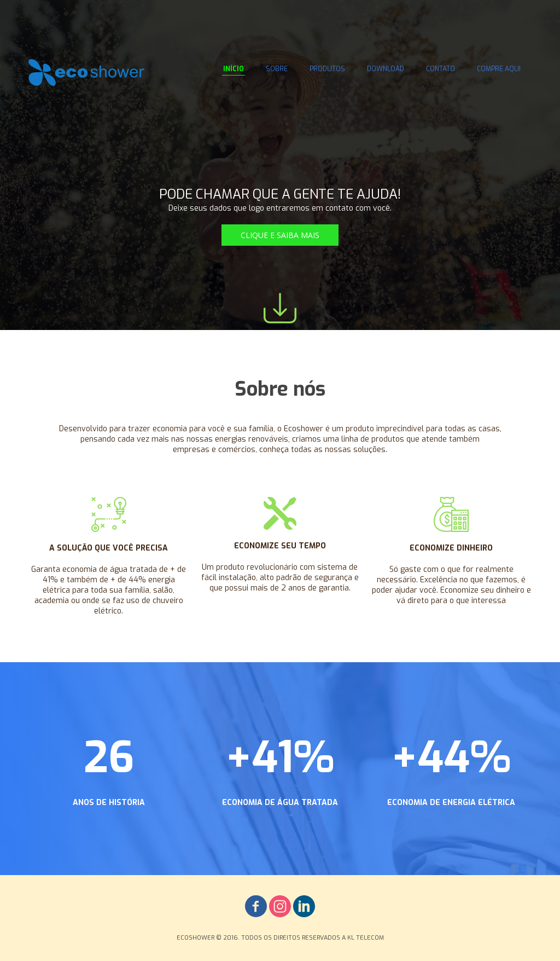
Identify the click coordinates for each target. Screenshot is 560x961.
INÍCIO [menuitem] (234, 69)
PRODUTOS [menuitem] (327, 69)
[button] (280, 235)
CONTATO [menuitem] (441, 69)
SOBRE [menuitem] (277, 69)
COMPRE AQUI (499, 69)
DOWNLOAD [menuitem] (386, 69)
